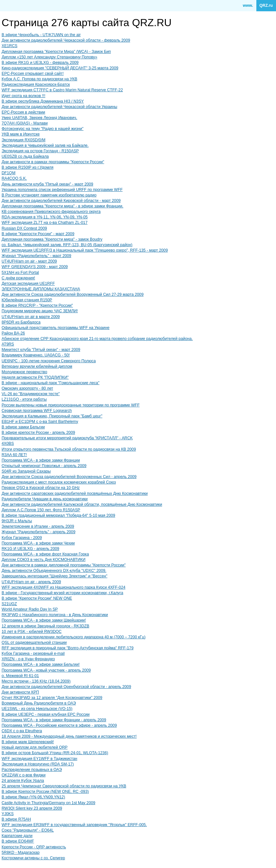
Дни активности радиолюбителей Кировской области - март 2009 (61, 201)
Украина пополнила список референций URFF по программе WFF (62, 190)
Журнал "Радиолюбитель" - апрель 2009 (38, 532)
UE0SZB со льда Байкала (25, 156)
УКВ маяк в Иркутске (21, 134)
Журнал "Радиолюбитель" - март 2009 (36, 256)
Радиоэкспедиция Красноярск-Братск (36, 85)
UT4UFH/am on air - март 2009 (29, 261)
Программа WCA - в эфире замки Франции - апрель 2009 (54, 720)
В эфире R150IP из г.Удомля (28, 167)
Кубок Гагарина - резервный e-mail (33, 653)
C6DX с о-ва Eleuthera (22, 731)
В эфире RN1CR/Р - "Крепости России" (37, 305)
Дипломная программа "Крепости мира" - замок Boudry (52, 239)
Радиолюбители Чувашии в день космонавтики (45, 499)
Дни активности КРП (20, 692)
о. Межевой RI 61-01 (20, 676)
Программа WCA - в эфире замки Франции (41, 460)
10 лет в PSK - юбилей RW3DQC (32, 632)
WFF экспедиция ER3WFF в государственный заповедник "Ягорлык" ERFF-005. (74, 825)
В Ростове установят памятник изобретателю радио (49, 195)
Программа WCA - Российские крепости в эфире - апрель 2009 (59, 725)
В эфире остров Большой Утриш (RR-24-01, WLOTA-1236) (55, 753)
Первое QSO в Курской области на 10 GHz (41, 488)
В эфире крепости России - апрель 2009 (38, 433)
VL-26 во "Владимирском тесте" (31, 394)
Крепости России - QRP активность (34, 847)
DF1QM (9, 173)
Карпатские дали (17, 836)
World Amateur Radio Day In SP (30, 609)
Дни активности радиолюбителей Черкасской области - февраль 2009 (66, 40)
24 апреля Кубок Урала (23, 781)
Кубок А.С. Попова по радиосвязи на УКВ (39, 79)
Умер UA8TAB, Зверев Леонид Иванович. (39, 118)
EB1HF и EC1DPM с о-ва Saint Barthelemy (40, 422)
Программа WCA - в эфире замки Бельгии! (41, 664)
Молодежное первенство (24, 372)
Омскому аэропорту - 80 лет (27, 388)
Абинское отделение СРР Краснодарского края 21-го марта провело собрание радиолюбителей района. (97, 339)
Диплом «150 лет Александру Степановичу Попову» (49, 57)
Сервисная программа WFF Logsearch (37, 411)
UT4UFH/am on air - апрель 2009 (31, 582)
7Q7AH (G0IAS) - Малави (25, 123)
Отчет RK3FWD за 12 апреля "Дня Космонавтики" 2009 (52, 698)
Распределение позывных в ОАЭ (32, 770)
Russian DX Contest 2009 (24, 228)
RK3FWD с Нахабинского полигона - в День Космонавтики (55, 615)
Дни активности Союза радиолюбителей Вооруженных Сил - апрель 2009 (69, 477)
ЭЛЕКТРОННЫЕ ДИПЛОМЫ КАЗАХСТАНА (41, 289)
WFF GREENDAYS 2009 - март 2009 (35, 267)
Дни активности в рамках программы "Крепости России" (53, 162)
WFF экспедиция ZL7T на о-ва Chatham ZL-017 (45, 223)
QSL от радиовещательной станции (34, 643)
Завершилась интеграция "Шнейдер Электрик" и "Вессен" (54, 576)
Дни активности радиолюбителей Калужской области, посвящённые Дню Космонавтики (82, 504)
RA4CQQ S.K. (14, 178)
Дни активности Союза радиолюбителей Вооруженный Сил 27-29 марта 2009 (73, 294)
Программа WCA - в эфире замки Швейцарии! (44, 620)
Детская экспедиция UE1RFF (28, 284)
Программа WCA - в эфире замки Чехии (38, 543)
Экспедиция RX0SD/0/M (24, 140)
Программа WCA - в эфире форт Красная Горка (45, 554)
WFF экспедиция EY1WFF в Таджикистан (39, 759)
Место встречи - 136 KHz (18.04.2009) (36, 681)
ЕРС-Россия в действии (23, 112)
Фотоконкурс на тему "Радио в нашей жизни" (43, 129)
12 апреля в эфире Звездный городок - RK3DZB (45, 626)
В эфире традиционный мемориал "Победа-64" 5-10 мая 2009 (58, 515)
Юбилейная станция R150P (27, 300)
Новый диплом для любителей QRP (35, 747)
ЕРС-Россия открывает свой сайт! (33, 74)
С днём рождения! (18, 278)
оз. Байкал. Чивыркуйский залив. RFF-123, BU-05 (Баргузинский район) (67, 245)
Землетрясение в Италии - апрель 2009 (38, 526)
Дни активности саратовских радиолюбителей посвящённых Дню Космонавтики (75, 494)
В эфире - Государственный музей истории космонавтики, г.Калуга (62, 593)
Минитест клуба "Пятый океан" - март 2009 (41, 350)
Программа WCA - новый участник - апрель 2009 (46, 670)
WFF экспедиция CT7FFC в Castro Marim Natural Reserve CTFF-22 (62, 90)
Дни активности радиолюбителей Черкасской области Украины (59, 107)
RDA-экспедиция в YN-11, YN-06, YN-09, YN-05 (45, 217)
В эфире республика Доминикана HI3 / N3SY (43, 101)
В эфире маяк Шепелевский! (28, 742)
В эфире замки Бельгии (23, 427)
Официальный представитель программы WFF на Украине (56, 328)
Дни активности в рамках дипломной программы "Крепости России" (64, 565)
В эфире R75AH (16, 819)
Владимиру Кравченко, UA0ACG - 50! (36, 355)
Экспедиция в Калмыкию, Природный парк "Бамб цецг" (52, 416)
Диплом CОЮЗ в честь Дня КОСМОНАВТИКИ (43, 560)
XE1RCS (10, 46)
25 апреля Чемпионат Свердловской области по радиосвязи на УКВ (64, 786)
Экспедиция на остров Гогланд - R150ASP (40, 151)
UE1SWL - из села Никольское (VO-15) (37, 709)
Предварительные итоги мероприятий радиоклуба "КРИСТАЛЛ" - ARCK (67, 438)
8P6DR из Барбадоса (21, 322)
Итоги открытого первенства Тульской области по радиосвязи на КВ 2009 (69, 449)
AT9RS (8, 344)
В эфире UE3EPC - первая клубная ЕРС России (46, 714)
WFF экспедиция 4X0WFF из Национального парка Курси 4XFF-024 (63, 587)
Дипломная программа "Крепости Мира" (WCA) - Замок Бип (56, 52)
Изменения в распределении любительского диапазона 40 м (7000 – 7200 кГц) (74, 637)
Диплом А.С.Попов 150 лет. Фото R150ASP (41, 510)
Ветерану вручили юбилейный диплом (37, 366)
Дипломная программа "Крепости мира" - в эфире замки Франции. (62, 206)
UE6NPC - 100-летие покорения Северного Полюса (49, 361)
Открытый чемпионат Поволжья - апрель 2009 (44, 466)
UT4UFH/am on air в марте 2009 (31, 317)
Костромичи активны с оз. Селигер (33, 858)
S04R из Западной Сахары (26, 471)
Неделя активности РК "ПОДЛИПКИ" (35, 377)
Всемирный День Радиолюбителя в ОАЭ (39, 703)
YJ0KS (8, 814)
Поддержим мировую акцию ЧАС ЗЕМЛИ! (40, 311)
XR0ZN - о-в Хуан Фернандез (28, 659)
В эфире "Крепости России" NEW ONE (37, 598)
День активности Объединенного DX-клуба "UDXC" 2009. (54, 571)
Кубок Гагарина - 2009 (22, 538)
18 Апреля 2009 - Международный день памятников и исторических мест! (69, 736)
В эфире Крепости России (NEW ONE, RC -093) (45, 792)
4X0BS (8, 444)
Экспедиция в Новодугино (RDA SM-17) (38, 764)
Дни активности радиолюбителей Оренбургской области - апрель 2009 (66, 687)
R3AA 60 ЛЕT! (14, 455)
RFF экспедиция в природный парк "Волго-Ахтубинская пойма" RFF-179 (67, 648)
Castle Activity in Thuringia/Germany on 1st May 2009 (48, 803)
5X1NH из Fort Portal (20, 273)
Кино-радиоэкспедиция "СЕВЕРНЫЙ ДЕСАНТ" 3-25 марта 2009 (60, 68)
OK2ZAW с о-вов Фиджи (24, 775)
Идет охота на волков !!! (24, 96)
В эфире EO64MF (18, 841)
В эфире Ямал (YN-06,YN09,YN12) (33, 797)
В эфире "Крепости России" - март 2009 (38, 234)
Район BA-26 (13, 333)
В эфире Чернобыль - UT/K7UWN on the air (41, 35)
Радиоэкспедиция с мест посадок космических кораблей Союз (59, 482)
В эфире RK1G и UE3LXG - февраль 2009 (40, 63)
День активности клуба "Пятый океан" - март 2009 (47, 184)
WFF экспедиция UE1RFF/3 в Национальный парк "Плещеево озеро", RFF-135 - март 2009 (85, 250)
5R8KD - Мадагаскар (21, 853)
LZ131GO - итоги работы (24, 399)
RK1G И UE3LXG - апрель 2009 (30, 549)
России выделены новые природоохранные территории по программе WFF (71, 405)
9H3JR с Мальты (17, 521)
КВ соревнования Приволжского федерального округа (51, 212)
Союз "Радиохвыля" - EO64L (28, 830)
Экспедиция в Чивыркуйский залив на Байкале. (45, 145)
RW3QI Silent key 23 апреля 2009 (32, 808)
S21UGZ (9, 604)
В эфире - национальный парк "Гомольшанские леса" (51, 383)
